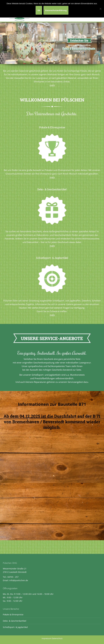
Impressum (46, 638)
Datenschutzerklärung (56, 10)
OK (39, 10)
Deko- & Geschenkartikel (15, 621)
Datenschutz (57, 638)
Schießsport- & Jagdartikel (15, 627)
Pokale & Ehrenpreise (13, 615)
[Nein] (100, 9)
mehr (52, 85)
